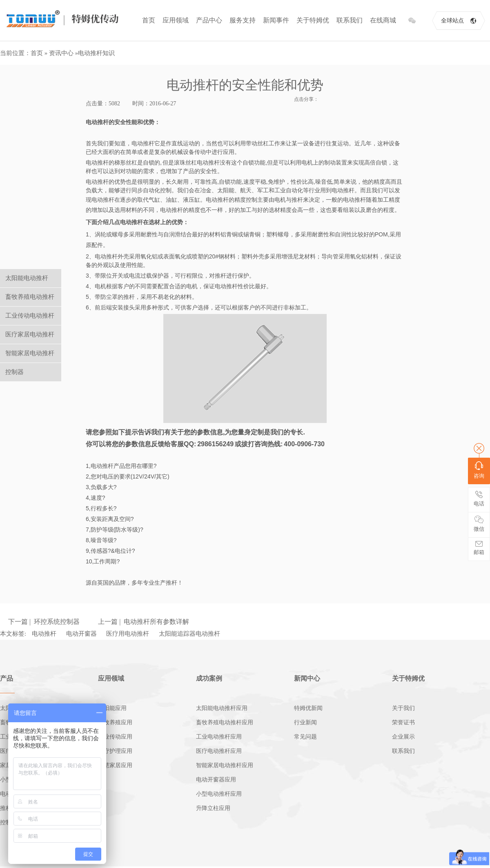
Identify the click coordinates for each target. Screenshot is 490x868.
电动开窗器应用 (216, 780)
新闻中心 (307, 678)
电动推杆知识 (96, 53)
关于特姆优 (313, 20)
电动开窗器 (81, 634)
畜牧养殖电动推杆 (30, 297)
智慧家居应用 (115, 765)
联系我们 (350, 20)
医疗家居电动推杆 (30, 334)
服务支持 (243, 20)
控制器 (14, 372)
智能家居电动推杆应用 (225, 765)
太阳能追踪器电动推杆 (189, 634)
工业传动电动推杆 (30, 316)
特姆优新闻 (308, 708)
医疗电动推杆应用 (219, 751)
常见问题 (305, 737)
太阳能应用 (112, 708)
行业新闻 (305, 722)
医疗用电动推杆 (128, 634)
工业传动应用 (115, 737)
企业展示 (403, 737)
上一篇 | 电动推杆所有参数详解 (144, 622)
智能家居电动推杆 (30, 353)
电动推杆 (44, 634)
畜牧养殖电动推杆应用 (225, 722)
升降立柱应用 (213, 808)
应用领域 (176, 20)
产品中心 (209, 20)
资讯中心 (61, 53)
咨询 (479, 470)
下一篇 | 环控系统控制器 (44, 622)
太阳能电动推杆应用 (222, 708)
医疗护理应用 (115, 751)
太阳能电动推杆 (27, 278)
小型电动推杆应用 (219, 794)
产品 (7, 678)
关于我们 (403, 708)
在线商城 (383, 20)
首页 (149, 20)
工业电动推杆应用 (219, 737)
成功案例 (209, 678)
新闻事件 (276, 20)
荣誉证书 (403, 722)
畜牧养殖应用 (115, 722)
